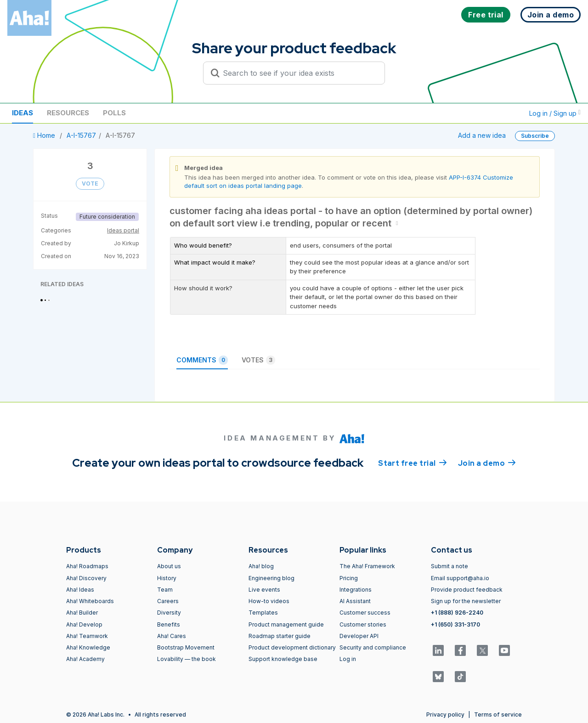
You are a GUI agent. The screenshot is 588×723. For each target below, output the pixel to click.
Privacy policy (445, 715)
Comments (202, 360)
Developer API (359, 636)
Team (165, 590)
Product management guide (286, 624)
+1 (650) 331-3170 (455, 624)
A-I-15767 (81, 135)
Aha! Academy (85, 659)
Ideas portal (123, 230)
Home (45, 135)
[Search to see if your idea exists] (298, 73)
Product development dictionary (292, 647)
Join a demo (487, 463)
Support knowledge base (283, 659)
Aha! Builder (82, 613)
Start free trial (413, 463)
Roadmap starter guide (280, 636)
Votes (258, 360)
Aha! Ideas (80, 590)
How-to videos (269, 601)
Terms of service (498, 715)
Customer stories (363, 624)
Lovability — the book (187, 659)
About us (169, 566)
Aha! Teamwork (87, 636)
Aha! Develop (84, 624)
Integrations (356, 590)
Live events (264, 590)
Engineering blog (271, 578)
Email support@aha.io (460, 578)
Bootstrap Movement (186, 647)
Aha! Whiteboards (90, 601)
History (167, 578)
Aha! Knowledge (88, 647)
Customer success (365, 613)
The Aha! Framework (367, 566)
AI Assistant (355, 601)
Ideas (23, 113)
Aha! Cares (172, 636)
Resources (68, 113)
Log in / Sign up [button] (555, 113)
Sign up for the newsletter (466, 601)
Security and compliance (373, 647)
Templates (263, 613)
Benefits (169, 624)
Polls (114, 113)
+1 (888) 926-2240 (457, 613)
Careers (168, 601)
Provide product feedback (467, 590)
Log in (348, 659)
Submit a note (449, 566)
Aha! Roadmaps (87, 566)
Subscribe (535, 136)
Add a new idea (482, 135)
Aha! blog (261, 566)
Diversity (169, 613)
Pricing (349, 578)
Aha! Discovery (86, 578)
